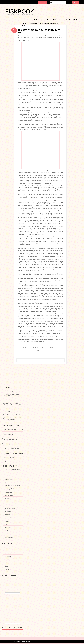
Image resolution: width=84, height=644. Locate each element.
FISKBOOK (20, 11)
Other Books (8, 518)
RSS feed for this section (54, 27)
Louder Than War (9, 550)
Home (36, 19)
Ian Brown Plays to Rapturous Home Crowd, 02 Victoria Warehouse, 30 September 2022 (13, 403)
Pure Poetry (8, 553)
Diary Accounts (9, 495)
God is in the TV (9, 566)
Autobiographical (9, 489)
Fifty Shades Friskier (9, 461)
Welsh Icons (8, 556)
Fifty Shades (8, 505)
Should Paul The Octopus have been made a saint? (13, 444)
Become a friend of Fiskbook (12, 470)
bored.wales (8, 563)
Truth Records (9, 560)
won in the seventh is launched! (13, 399)
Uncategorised (9, 537)
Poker (6, 524)
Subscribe (42, 2)
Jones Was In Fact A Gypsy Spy (12, 448)
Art (6, 482)
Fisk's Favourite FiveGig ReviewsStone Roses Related (38, 349)
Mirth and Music (9, 408)
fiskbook (51, 347)
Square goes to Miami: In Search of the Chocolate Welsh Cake (13, 439)
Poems (7, 521)
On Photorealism (8, 434)
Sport (6, 531)
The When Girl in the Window (12, 414)
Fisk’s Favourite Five (10, 508)
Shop (75, 19)
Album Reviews (9, 479)
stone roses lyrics (9, 411)
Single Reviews (9, 527)
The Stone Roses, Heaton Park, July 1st (39, 31)
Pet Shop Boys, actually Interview (13, 391)
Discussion (8, 499)
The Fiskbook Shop (9, 632)
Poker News (8, 569)
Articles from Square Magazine (13, 486)
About (56, 19)
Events (66, 19)
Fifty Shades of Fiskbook (10, 457)
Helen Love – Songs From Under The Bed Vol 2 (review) (13, 418)
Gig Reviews (8, 511)
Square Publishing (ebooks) (12, 547)
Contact (46, 19)
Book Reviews (9, 492)
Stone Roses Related (10, 534)
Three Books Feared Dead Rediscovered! (12, 395)
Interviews (8, 515)
